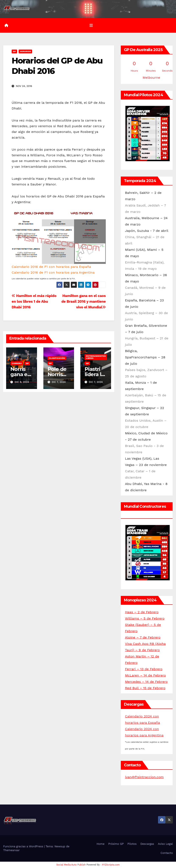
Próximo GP (116, 844)
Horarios (25, 51)
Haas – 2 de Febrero (142, 612)
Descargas (147, 844)
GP (14, 51)
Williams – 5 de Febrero (145, 618)
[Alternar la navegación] (91, 26)
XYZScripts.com (111, 865)
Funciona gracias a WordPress (24, 846)
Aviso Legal (165, 844)
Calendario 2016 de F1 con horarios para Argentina (53, 272)
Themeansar (11, 850)
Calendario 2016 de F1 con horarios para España (51, 267)
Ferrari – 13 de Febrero (144, 669)
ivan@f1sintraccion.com (144, 777)
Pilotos (132, 844)
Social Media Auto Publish (71, 865)
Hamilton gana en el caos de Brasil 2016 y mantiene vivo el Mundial (84, 301)
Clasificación (57, 358)
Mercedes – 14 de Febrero (146, 682)
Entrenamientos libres (96, 357)
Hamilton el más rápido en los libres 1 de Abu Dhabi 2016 (34, 301)
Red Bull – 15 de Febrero (145, 688)
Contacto (167, 853)
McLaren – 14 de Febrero (145, 675)
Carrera (17, 363)
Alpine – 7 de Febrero (143, 637)
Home (101, 844)
